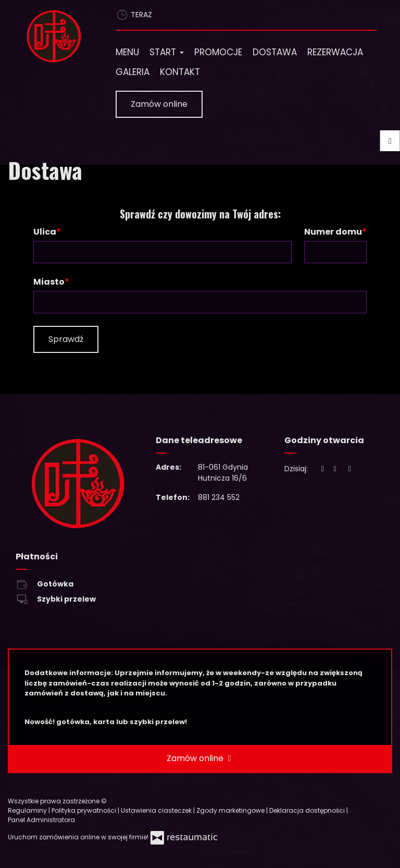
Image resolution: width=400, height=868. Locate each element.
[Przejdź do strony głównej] (54, 36)
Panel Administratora (41, 820)
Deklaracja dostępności (308, 810)
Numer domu (333, 232)
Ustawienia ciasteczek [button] (157, 810)
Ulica (45, 232)
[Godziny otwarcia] (350, 469)
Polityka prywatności (85, 810)
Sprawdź (66, 339)
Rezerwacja (335, 52)
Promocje (218, 52)
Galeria (133, 72)
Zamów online (159, 104)
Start (167, 52)
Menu (127, 52)
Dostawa (275, 52)
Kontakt (180, 72)
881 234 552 (219, 497)
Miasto (49, 282)
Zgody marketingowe (231, 810)
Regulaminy (28, 810)
